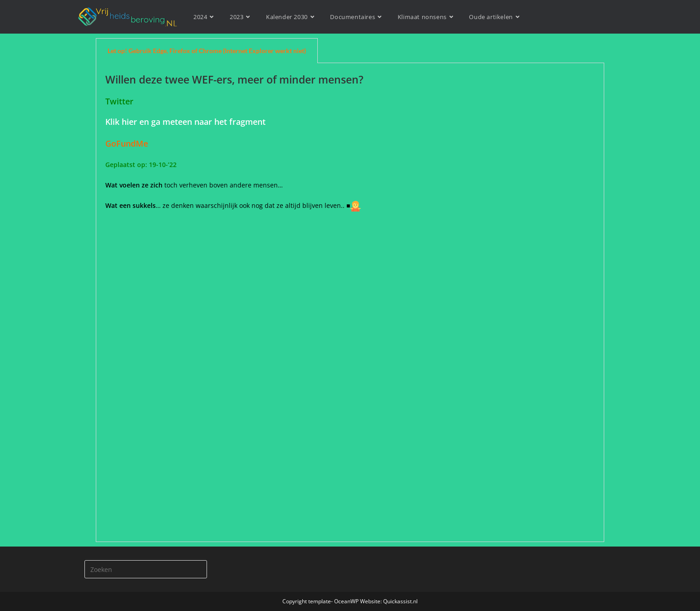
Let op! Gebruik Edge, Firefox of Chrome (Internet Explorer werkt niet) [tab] (207, 51)
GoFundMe (129, 143)
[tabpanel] (350, 303)
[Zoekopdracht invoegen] (146, 569)
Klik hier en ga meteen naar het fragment (185, 122)
